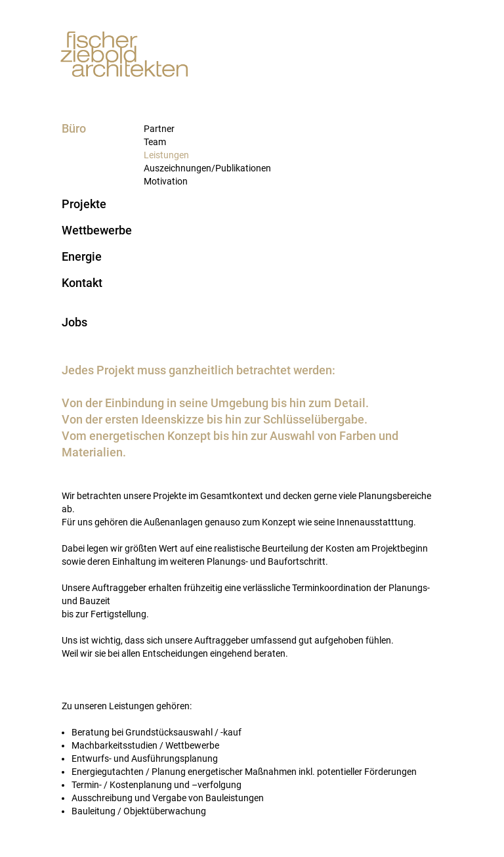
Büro (74, 129)
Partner (159, 129)
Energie (82, 257)
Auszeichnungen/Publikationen (207, 168)
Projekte (84, 204)
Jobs (74, 322)
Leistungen (166, 155)
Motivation (166, 181)
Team (155, 142)
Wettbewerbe (97, 231)
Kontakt (82, 283)
